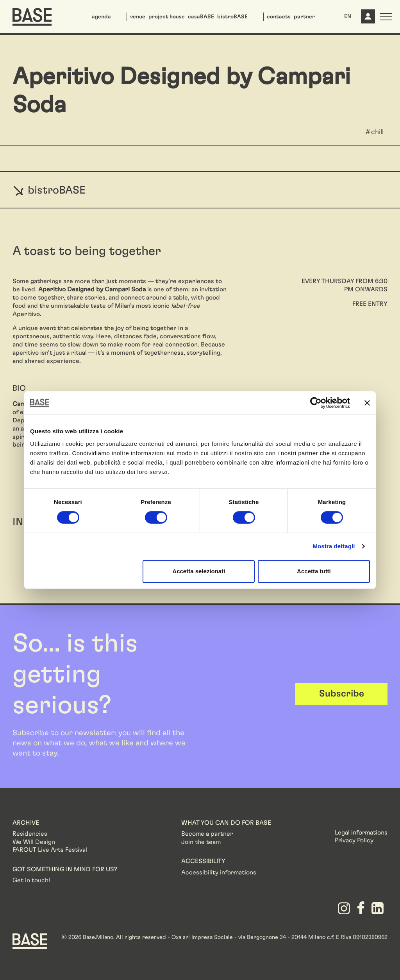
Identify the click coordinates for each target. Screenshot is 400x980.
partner (304, 17)
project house (167, 17)
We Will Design (34, 842)
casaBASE (201, 17)
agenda (101, 17)
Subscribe (342, 694)
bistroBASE (232, 17)
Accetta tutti (314, 571)
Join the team (201, 842)
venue (138, 17)
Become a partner (207, 834)
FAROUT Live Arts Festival (50, 850)
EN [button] (348, 16)
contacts (279, 17)
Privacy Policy (354, 840)
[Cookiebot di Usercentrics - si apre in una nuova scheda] (316, 403)
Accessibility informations (219, 872)
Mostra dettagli (334, 546)
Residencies (30, 834)
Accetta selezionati (199, 571)
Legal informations (361, 833)
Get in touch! (31, 880)
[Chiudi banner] (367, 403)
